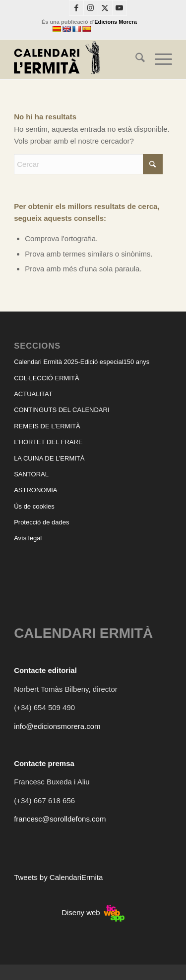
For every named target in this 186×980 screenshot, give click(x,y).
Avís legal (28, 538)
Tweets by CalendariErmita (58, 877)
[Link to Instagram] (91, 8)
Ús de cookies (34, 506)
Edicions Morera (116, 22)
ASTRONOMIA (35, 490)
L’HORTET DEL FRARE (48, 442)
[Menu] (158, 59)
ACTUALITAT (33, 394)
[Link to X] (105, 8)
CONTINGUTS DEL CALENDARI (62, 410)
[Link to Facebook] (76, 8)
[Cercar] (135, 59)
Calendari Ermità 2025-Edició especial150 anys (82, 362)
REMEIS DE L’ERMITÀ (47, 426)
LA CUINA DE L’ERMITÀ (49, 458)
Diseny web (93, 912)
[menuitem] (135, 59)
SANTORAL (31, 474)
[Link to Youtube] (120, 8)
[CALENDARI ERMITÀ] (77, 59)
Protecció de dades (41, 522)
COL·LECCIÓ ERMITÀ (46, 378)
